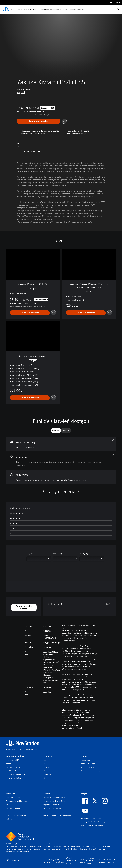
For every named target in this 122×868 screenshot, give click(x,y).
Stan (8, 805)
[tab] (56, 431)
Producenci (48, 812)
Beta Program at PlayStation (92, 825)
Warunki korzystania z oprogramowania (107, 861)
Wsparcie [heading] (11, 794)
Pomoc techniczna (77, 10)
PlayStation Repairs (14, 808)
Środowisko (85, 760)
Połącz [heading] (84, 794)
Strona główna (12, 749)
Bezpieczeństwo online (90, 767)
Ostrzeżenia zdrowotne (71, 702)
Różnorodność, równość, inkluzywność (96, 771)
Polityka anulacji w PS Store (54, 801)
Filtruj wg (57, 553)
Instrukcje (10, 819)
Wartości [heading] (85, 756)
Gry (13, 10)
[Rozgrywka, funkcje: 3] (61, 477)
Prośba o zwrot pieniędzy (16, 815)
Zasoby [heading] (47, 794)
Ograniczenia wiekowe (52, 805)
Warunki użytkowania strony (71, 861)
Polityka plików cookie (91, 861)
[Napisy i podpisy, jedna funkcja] (61, 444)
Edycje (30, 553)
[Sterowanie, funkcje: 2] (61, 460)
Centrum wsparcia (13, 797)
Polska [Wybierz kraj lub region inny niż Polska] (13, 861)
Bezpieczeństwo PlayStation (17, 801)
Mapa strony (83, 861)
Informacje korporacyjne (16, 774)
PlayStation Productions (15, 771)
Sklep (65, 10)
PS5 (19, 10)
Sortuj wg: (84, 553)
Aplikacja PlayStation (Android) (93, 822)
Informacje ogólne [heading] (15, 756)
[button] (77, 134)
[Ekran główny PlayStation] (6, 10)
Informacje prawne (48, 861)
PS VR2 (46, 767)
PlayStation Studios (14, 767)
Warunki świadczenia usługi (54, 797)
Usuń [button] (108, 604)
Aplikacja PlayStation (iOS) (91, 818)
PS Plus (33, 10)
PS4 (25, 10)
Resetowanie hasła (14, 812)
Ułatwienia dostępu (88, 764)
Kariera (9, 764)
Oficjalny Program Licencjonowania (57, 815)
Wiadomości (55, 10)
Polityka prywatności (59, 861)
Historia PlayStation (14, 778)
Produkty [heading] (48, 756)
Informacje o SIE (12, 760)
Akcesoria (43, 10)
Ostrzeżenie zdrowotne (53, 808)
